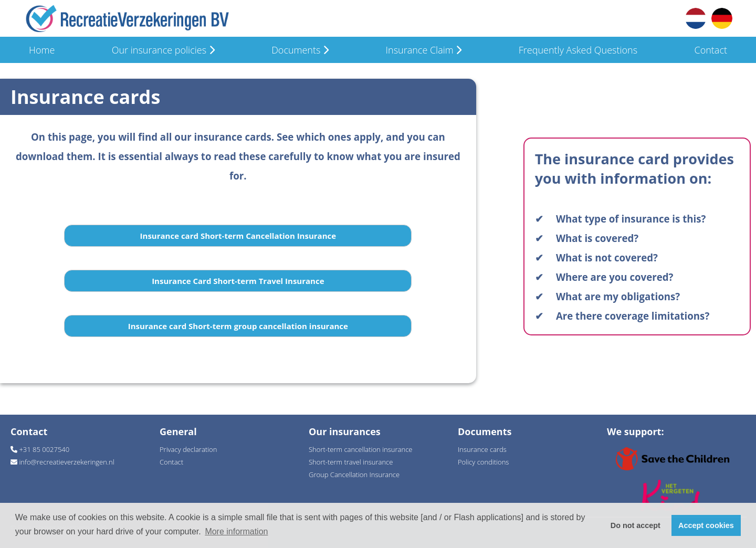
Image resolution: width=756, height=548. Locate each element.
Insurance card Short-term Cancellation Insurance (238, 236)
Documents (300, 50)
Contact (710, 50)
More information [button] (236, 531)
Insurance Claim (423, 50)
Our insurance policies (163, 50)
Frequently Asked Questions (578, 50)
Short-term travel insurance (351, 462)
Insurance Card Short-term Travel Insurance (238, 281)
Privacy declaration (188, 449)
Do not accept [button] (636, 525)
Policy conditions (483, 462)
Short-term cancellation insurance (360, 449)
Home (42, 50)
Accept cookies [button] (706, 525)
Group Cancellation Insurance (354, 475)
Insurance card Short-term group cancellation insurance (238, 326)
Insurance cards (482, 449)
